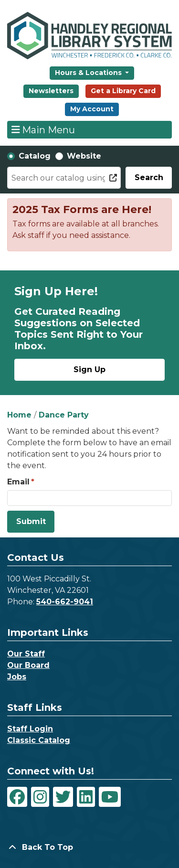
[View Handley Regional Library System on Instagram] (40, 797)
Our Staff (26, 654)
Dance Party (64, 415)
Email (18, 482)
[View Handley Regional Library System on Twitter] (63, 797)
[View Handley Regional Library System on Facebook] (17, 797)
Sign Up (89, 370)
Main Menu (43, 129)
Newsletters (51, 91)
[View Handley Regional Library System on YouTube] (110, 797)
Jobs (17, 677)
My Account (92, 109)
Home (19, 415)
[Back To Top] (89, 847)
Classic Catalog (39, 740)
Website (84, 156)
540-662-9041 (65, 602)
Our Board (28, 665)
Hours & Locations (89, 73)
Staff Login (30, 729)
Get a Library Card (123, 91)
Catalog (35, 156)
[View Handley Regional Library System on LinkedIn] (86, 797)
